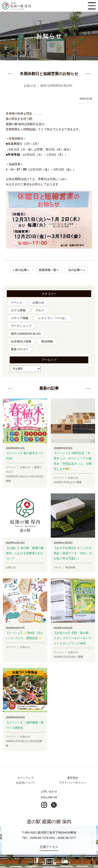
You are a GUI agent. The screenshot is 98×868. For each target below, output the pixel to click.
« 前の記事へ (21, 270)
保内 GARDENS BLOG (26, 334)
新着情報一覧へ (49, 270)
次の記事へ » (77, 270)
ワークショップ (21, 326)
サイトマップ (25, 778)
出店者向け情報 (21, 341)
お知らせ (38, 302)
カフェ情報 (18, 310)
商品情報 (47, 341)
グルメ (40, 310)
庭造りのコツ (20, 349)
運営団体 (73, 778)
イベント (17, 302)
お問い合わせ (49, 791)
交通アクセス (49, 847)
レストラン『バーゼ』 (53, 318)
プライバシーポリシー (73, 783)
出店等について (25, 783)
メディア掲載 (20, 318)
